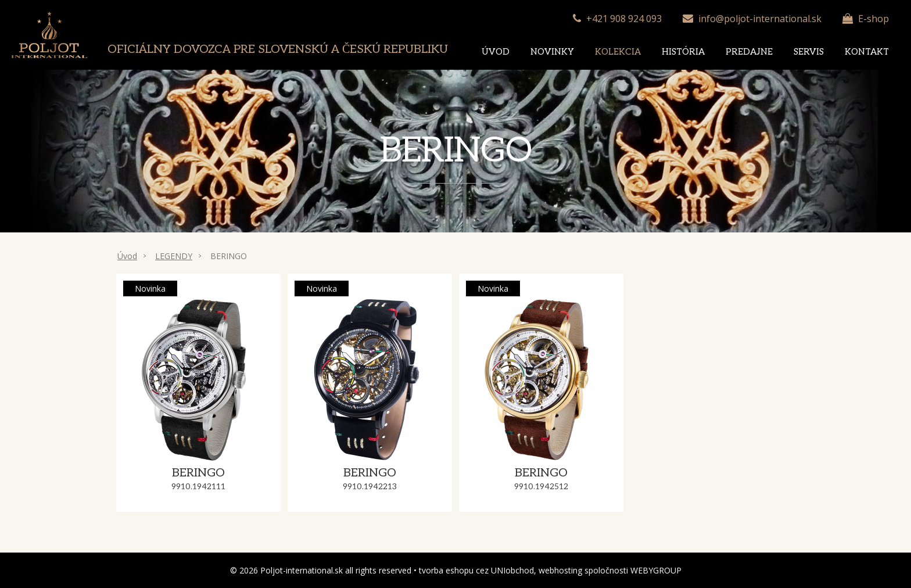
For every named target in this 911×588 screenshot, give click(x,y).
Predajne (749, 52)
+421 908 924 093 (624, 19)
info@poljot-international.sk (760, 19)
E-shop (874, 19)
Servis (809, 52)
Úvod (496, 52)
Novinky (552, 52)
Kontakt (867, 52)
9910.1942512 (541, 487)
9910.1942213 (370, 487)
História (683, 52)
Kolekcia (618, 52)
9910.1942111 (198, 487)
